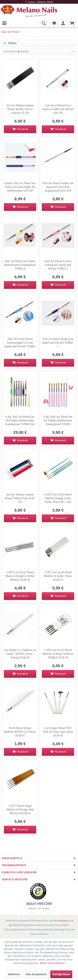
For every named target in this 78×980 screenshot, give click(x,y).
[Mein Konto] (63, 23)
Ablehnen (14, 974)
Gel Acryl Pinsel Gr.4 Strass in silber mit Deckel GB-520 (58, 109)
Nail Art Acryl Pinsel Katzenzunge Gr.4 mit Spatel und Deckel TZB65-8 (20, 343)
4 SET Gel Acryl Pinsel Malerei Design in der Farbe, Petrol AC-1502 (58, 498)
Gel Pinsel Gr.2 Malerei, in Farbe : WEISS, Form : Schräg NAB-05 (20, 654)
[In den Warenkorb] (20, 129)
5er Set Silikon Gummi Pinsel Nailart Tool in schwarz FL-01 (20, 109)
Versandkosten (61, 921)
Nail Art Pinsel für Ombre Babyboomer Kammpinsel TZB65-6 (20, 265)
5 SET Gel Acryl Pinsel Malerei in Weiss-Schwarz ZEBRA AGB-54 (58, 654)
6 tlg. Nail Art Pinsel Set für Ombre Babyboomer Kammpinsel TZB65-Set (20, 420)
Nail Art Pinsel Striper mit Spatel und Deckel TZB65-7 (58, 343)
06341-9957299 (39, 904)
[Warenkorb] (72, 23)
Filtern (10, 43)
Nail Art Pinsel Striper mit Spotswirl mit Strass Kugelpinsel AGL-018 (58, 187)
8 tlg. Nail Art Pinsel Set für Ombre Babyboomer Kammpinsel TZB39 (58, 420)
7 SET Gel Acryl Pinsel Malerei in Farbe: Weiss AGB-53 (58, 576)
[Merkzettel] (54, 23)
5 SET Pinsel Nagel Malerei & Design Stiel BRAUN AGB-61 (20, 809)
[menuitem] (5, 23)
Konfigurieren (61, 974)
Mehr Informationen (52, 963)
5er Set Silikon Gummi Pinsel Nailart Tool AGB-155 (20, 498)
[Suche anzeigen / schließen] (43, 23)
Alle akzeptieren (36, 974)
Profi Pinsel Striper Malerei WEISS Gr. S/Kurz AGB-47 (20, 732)
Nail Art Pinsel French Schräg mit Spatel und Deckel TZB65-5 (58, 265)
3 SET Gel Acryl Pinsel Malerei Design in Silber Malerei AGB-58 (20, 576)
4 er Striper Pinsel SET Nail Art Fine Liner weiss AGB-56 (58, 732)
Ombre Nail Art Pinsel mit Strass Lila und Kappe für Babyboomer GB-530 (20, 187)
